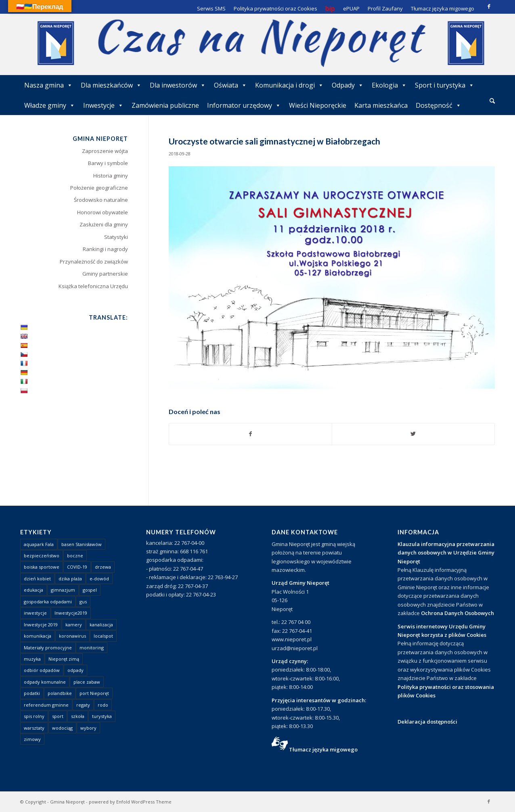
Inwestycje (103, 105)
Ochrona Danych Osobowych (457, 613)
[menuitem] (492, 101)
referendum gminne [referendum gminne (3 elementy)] (46, 705)
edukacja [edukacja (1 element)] (33, 590)
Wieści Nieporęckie (318, 105)
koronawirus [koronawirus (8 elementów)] (72, 636)
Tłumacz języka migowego (323, 749)
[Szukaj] (492, 101)
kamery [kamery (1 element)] (74, 625)
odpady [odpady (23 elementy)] (75, 670)
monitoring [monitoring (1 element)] (92, 648)
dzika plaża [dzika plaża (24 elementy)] (70, 579)
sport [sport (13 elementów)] (58, 716)
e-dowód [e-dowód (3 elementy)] (99, 579)
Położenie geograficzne (99, 188)
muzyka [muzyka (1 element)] (32, 659)
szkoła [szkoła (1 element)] (78, 716)
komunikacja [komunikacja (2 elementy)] (38, 636)
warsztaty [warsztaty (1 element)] (34, 728)
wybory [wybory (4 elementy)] (88, 728)
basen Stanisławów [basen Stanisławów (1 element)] (82, 544)
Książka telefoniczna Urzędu (93, 286)
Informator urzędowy (244, 105)
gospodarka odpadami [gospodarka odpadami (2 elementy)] (48, 602)
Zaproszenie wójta (105, 151)
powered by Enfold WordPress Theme (130, 802)
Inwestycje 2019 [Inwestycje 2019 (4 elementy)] (41, 625)
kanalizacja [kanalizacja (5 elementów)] (101, 625)
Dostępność (439, 105)
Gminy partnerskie (105, 274)
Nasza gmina (48, 85)
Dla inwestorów (178, 85)
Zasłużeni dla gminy (104, 224)
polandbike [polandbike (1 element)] (60, 693)
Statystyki (116, 237)
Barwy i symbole (108, 163)
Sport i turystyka (445, 85)
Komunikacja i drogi (289, 85)
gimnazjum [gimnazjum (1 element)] (63, 590)
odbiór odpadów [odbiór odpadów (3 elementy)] (42, 670)
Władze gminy (50, 105)
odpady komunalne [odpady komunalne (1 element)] (45, 682)
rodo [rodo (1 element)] (103, 705)
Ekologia (389, 85)
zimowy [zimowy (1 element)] (32, 739)
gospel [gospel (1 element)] (90, 590)
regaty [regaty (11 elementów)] (83, 705)
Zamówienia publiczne (165, 105)
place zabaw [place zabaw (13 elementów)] (87, 682)
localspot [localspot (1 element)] (103, 636)
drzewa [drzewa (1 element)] (103, 567)
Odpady (348, 85)
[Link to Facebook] (489, 6)
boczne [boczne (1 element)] (75, 556)
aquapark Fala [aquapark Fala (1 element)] (39, 544)
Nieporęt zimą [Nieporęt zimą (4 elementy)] (64, 659)
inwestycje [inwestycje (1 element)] (35, 613)
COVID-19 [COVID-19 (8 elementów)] (77, 567)
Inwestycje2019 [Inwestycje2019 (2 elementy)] (71, 613)
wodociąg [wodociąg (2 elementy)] (62, 728)
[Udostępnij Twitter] (413, 434)
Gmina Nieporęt (67, 802)
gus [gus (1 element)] (83, 602)
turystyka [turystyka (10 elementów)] (102, 716)
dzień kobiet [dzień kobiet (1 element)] (37, 579)
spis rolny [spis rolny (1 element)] (34, 716)
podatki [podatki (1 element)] (32, 693)
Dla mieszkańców (111, 85)
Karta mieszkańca (381, 105)
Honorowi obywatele (103, 212)
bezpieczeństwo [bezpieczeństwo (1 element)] (42, 556)
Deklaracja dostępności (427, 722)
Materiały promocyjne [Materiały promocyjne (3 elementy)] (48, 648)
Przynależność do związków (94, 262)
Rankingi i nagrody (105, 249)
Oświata (230, 85)
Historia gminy (111, 176)
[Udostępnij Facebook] (250, 434)
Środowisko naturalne (101, 200)
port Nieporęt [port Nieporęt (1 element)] (94, 693)
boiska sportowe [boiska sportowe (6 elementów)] (42, 567)
